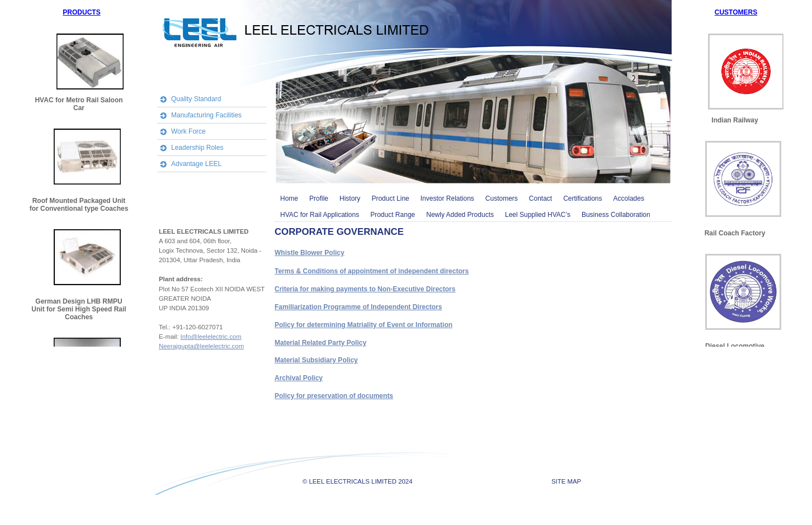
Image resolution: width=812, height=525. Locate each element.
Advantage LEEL (196, 164)
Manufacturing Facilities (206, 115)
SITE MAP (566, 481)
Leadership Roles (197, 148)
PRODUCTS (81, 12)
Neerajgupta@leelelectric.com (201, 346)
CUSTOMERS (736, 12)
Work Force (188, 131)
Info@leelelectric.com (211, 337)
